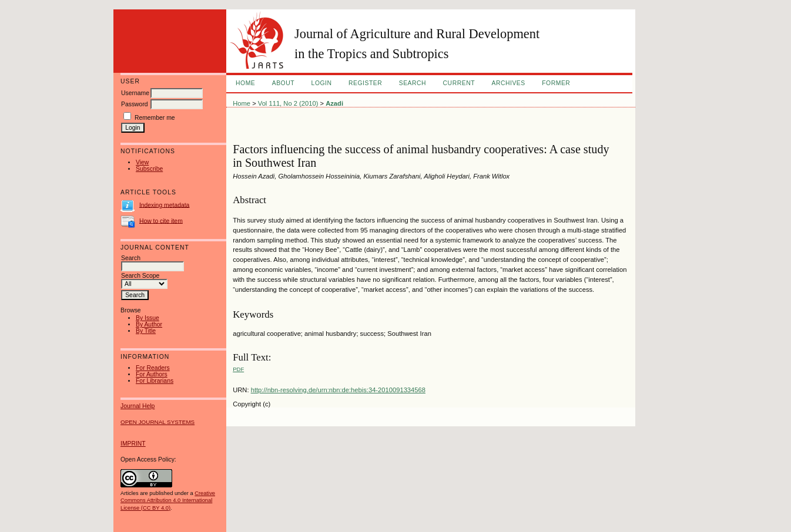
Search (413, 83)
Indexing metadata (165, 205)
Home (245, 83)
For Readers (153, 368)
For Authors (152, 374)
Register (365, 83)
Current (459, 83)
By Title (146, 331)
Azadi (334, 103)
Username (135, 93)
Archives (508, 83)
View (142, 162)
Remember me (155, 118)
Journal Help (138, 406)
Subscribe (149, 169)
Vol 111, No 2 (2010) (288, 103)
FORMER (556, 83)
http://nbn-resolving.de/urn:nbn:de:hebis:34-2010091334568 (338, 390)
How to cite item (161, 220)
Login (322, 83)
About (283, 83)
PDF (238, 369)
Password (135, 104)
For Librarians (155, 381)
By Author (149, 324)
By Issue (148, 318)
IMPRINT (133, 444)
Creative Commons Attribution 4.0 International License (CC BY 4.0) (168, 500)
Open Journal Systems (157, 422)
